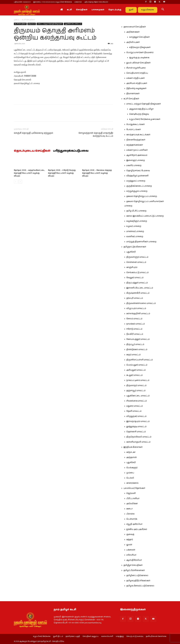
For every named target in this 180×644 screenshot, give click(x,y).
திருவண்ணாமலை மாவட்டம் (141, 303)
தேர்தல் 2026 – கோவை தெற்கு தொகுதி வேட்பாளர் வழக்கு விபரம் (97, 173)
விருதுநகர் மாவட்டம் (136, 416)
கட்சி (69, 10)
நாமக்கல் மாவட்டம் (136, 324)
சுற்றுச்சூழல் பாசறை (137, 191)
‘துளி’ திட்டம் (58, 636)
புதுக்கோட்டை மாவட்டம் (73, 24)
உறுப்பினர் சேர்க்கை (42, 636)
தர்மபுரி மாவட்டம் (135, 298)
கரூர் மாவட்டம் (133, 355)
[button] (163, 10)
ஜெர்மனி (131, 493)
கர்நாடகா (131, 452)
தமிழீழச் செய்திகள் (133, 565)
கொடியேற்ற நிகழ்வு (139, 114)
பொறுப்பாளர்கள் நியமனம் (140, 53)
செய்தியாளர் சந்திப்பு (137, 73)
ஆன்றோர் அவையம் (137, 155)
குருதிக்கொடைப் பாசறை (139, 186)
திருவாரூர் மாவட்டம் (136, 385)
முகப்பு (17, 20)
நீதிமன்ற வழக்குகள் (136, 88)
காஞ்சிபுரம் (132, 267)
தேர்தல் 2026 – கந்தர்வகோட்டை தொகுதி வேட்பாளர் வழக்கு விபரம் (29, 173)
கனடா (129, 509)
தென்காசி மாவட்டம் (136, 432)
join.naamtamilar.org (93, 623)
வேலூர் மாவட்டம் (135, 278)
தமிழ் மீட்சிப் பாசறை (136, 211)
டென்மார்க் (132, 519)
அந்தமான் (132, 457)
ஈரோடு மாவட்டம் (134, 329)
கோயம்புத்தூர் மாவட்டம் (138, 339)
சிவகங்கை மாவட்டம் (137, 401)
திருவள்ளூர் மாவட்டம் (137, 257)
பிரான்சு (130, 514)
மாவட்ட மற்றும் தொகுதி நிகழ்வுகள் (50, 24)
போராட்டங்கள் (134, 130)
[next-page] (20, 182)
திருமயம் (32, 24)
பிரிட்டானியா (133, 498)
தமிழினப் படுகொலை (137, 576)
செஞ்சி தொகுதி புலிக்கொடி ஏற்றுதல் (33, 133)
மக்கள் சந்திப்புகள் (136, 78)
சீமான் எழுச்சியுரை (136, 68)
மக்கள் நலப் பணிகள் (137, 150)
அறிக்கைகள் (133, 32)
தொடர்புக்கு (115, 10)
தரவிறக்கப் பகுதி (73, 636)
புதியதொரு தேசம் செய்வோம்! (96, 2)
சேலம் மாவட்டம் (134, 319)
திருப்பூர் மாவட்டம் (135, 344)
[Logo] (27, 10)
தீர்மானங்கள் (133, 94)
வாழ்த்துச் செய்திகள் (139, 37)
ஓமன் (129, 545)
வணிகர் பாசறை (135, 237)
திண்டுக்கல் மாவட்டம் (137, 350)
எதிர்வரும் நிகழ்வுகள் (140, 47)
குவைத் (130, 534)
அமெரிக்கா (132, 504)
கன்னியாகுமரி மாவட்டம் (138, 442)
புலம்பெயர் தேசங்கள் (134, 488)
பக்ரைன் (131, 550)
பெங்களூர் (132, 468)
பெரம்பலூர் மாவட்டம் (137, 365)
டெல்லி (130, 478)
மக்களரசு (78, 2)
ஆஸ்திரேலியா (134, 560)
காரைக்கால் (132, 483)
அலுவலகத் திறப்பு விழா (141, 109)
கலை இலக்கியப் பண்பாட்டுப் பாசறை (145, 216)
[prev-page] (16, 182)
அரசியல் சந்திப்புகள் (137, 83)
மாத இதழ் (120, 636)
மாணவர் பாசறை (135, 231)
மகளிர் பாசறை (134, 165)
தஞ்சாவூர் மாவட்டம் (136, 391)
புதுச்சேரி (131, 252)
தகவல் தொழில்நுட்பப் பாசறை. (142, 196)
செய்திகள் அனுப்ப (91, 636)
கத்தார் (130, 540)
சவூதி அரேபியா (134, 524)
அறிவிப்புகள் (133, 42)
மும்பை (130, 473)
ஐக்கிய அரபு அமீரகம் (137, 529)
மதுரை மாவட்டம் (135, 406)
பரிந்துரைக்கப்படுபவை (71, 151)
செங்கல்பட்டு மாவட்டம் (137, 272)
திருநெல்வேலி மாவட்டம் (139, 437)
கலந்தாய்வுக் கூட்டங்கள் (138, 135)
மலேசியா (131, 555)
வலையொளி (107, 636)
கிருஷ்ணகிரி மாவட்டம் (138, 293)
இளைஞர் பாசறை (136, 160)
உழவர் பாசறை (134, 226)
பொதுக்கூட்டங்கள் (136, 124)
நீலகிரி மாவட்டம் (135, 334)
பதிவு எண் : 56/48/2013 (22, 2)
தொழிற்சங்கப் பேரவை (138, 171)
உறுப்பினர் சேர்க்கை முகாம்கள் (145, 119)
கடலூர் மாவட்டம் (134, 375)
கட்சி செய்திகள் (20, 24)
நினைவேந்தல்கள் (136, 140)
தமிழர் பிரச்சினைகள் (134, 570)
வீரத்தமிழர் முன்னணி (137, 176)
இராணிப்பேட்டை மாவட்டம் (140, 288)
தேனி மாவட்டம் (134, 411)
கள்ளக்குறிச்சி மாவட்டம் (138, 314)
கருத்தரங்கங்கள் (135, 145)
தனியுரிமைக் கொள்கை (156, 636)
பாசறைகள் (98, 10)
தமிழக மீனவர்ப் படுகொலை (140, 586)
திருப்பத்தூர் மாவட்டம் (137, 283)
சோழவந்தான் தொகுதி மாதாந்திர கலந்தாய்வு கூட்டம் (96, 135)
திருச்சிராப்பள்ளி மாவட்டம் (140, 360)
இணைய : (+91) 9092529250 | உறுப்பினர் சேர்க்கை (53, 2)
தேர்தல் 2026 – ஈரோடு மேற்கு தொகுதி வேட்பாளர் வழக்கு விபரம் (62, 173)
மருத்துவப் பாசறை (136, 181)
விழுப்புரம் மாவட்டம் (136, 308)
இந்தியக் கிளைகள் (133, 447)
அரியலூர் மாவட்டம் (136, 370)
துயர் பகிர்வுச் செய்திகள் (138, 63)
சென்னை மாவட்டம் (136, 262)
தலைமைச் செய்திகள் (135, 27)
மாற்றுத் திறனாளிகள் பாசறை (141, 242)
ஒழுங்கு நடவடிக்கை (139, 58)
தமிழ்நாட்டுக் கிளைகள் (135, 247)
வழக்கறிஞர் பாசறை (137, 221)
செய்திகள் (82, 10)
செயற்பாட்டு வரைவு (135, 636)
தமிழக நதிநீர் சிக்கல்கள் (138, 581)
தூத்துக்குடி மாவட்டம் (136, 427)
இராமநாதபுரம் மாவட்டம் (138, 421)
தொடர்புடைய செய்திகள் (32, 151)
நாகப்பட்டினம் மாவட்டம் (138, 380)
